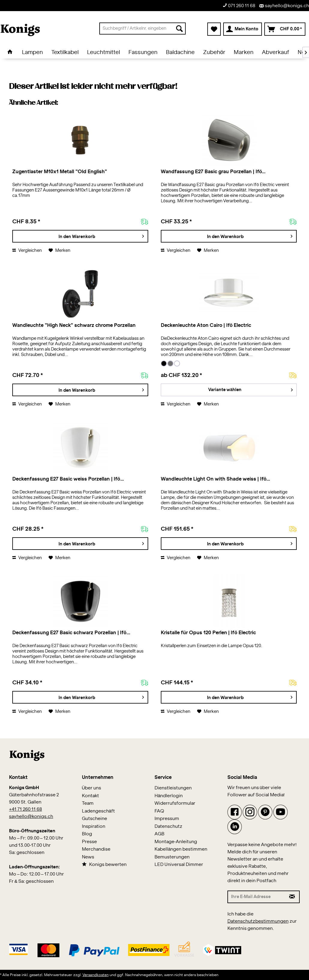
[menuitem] (142, 29)
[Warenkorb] (285, 29)
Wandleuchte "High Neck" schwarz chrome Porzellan (74, 325)
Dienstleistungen (173, 788)
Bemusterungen (172, 857)
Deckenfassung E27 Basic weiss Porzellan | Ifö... (68, 479)
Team (88, 803)
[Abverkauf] (276, 53)
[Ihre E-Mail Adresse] (256, 897)
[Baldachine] (180, 53)
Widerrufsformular (175, 803)
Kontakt (90, 796)
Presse (89, 842)
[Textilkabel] (65, 53)
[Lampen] (32, 53)
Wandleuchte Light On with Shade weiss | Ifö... (215, 479)
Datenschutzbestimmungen (258, 921)
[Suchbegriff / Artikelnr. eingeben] (142, 29)
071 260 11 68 (239, 6)
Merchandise (96, 849)
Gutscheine (94, 819)
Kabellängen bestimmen (181, 849)
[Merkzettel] (214, 29)
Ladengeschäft (98, 811)
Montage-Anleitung (176, 842)
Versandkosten (96, 975)
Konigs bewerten (104, 864)
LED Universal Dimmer (179, 865)
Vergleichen (27, 251)
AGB (159, 834)
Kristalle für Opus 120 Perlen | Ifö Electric (208, 633)
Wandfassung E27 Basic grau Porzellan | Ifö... (213, 172)
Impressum (167, 819)
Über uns (92, 788)
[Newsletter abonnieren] (293, 897)
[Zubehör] (214, 53)
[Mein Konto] (243, 29)
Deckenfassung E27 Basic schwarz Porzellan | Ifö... (71, 633)
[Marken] (244, 53)
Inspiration (94, 826)
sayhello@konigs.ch (284, 6)
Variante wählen (250, 389)
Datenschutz (168, 826)
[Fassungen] (143, 53)
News (88, 857)
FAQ (159, 811)
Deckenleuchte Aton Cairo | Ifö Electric (206, 325)
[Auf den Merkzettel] (59, 251)
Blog (87, 834)
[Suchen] (179, 29)
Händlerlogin (169, 796)
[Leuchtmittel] (103, 53)
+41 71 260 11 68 (25, 809)
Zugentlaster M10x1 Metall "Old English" (60, 172)
